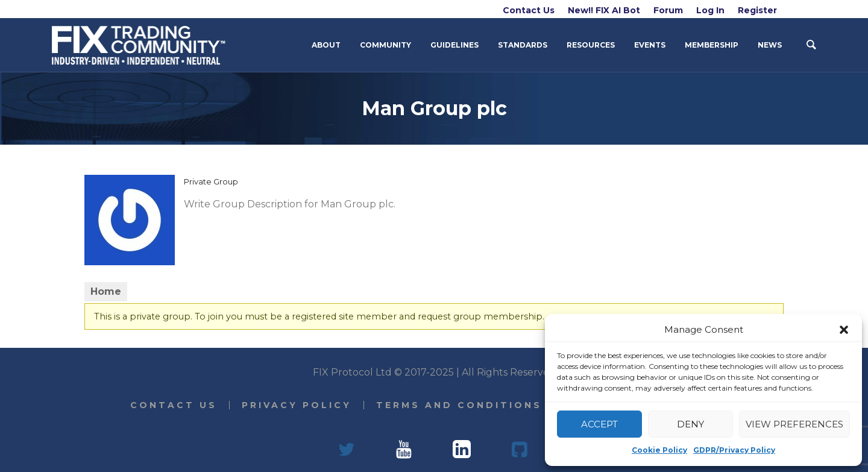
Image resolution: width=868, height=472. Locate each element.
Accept (599, 424)
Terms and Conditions (459, 405)
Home (106, 291)
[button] (844, 330)
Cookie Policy (659, 450)
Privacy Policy (297, 405)
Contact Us (174, 405)
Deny (690, 424)
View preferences (794, 424)
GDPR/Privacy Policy (734, 450)
